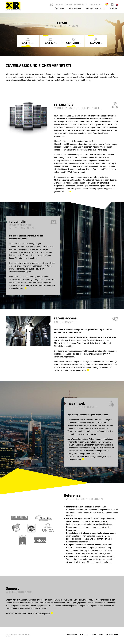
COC (101, 635)
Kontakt (114, 8)
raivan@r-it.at (44, 613)
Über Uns (59, 8)
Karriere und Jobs (95, 8)
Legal (94, 635)
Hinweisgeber (112, 635)
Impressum (72, 635)
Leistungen (75, 8)
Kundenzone (96, 4)
